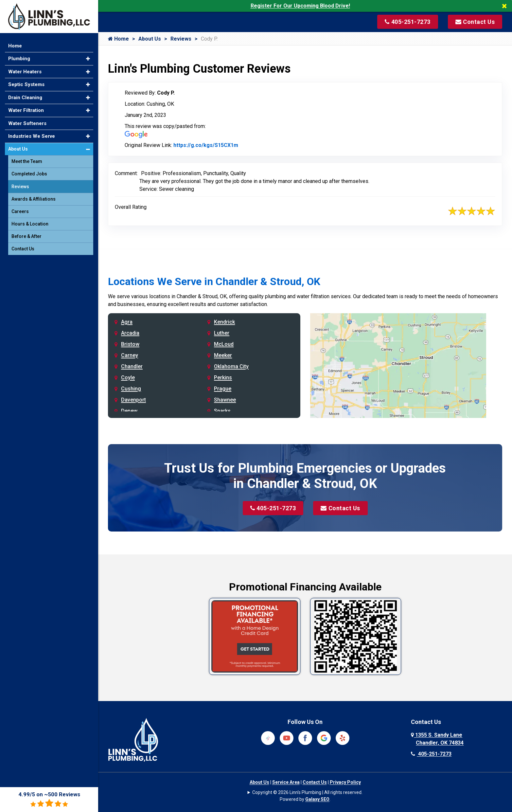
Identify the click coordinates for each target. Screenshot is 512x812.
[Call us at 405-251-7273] (408, 22)
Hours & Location (30, 224)
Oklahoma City (231, 366)
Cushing (131, 389)
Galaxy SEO (317, 799)
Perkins (223, 378)
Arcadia (130, 333)
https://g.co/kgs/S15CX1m (206, 145)
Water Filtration (26, 110)
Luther (222, 333)
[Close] (507, 6)
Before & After (26, 236)
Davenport (133, 400)
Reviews (181, 39)
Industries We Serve (32, 136)
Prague (223, 389)
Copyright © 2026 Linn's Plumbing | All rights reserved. (307, 792)
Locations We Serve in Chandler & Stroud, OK (214, 281)
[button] (88, 59)
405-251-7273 (273, 508)
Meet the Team (27, 161)
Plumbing (19, 59)
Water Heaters (25, 72)
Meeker (223, 355)
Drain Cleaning (25, 98)
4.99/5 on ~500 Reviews (49, 799)
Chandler (132, 366)
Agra (127, 322)
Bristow (130, 344)
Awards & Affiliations (34, 199)
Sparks (222, 411)
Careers (20, 211)
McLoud (224, 344)
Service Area (286, 782)
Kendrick (224, 322)
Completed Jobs (29, 174)
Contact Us (340, 508)
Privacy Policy (345, 782)
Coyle (128, 378)
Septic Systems (26, 84)
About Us (150, 39)
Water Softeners (27, 123)
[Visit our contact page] (475, 22)
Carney (130, 355)
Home (118, 39)
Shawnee (225, 400)
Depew (129, 411)
